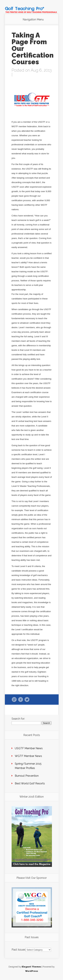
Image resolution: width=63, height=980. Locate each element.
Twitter (27, 700)
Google (14, 700)
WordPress (32, 971)
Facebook (21, 700)
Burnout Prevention (27, 776)
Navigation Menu (33, 20)
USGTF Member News (29, 748)
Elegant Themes (31, 967)
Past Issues (19, 950)
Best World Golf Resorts (30, 783)
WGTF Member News (28, 756)
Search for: (18, 719)
